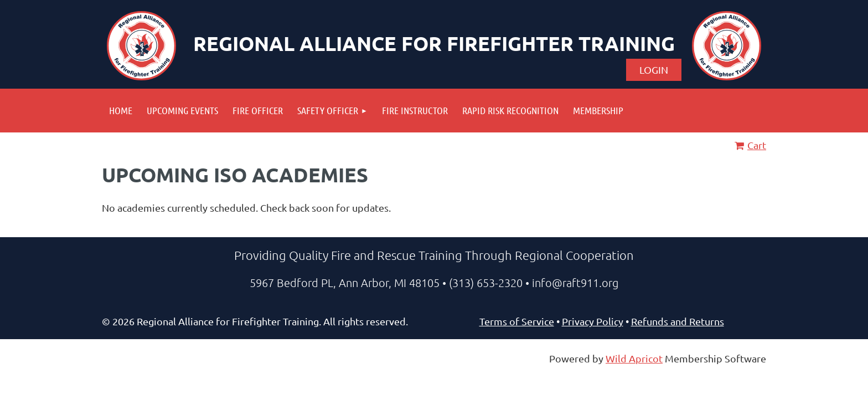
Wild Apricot (634, 358)
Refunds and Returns (678, 321)
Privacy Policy (593, 321)
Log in (654, 70)
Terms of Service (517, 321)
